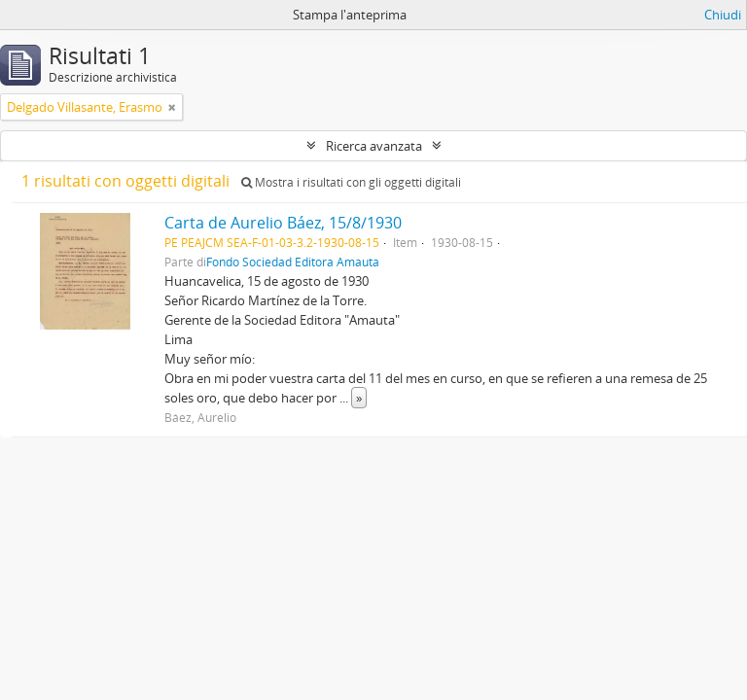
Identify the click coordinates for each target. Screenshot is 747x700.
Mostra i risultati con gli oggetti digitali (351, 182)
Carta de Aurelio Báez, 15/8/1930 (283, 223)
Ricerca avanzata (374, 146)
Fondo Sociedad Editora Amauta (293, 262)
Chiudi (723, 15)
